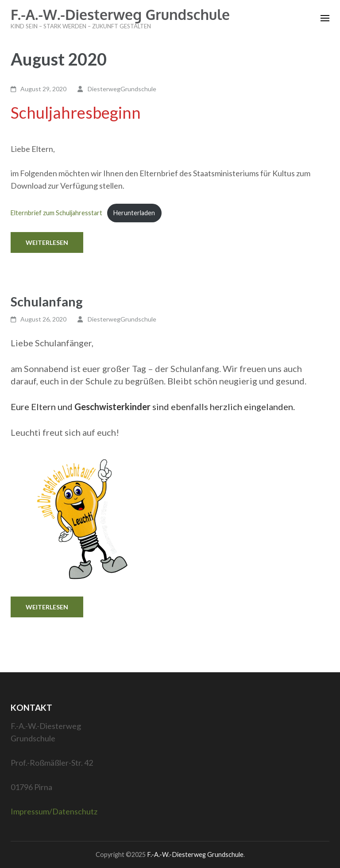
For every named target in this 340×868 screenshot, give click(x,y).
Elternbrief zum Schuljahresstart (56, 213)
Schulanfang (47, 301)
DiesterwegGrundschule (122, 89)
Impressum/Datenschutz (54, 811)
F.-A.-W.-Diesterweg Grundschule (120, 14)
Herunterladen (134, 213)
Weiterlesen (47, 242)
